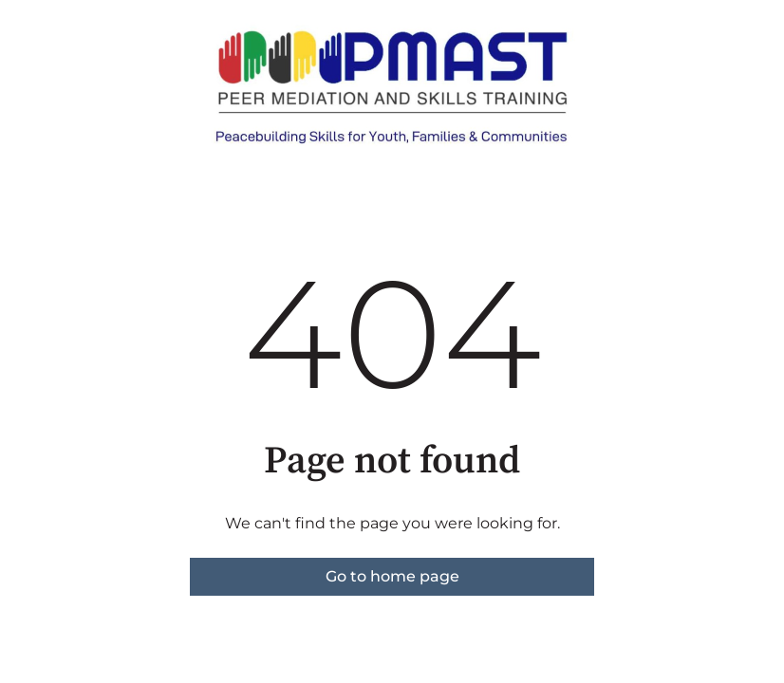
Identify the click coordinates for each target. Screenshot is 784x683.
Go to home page (392, 576)
